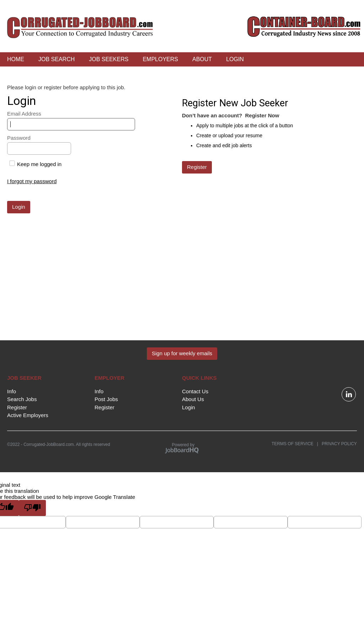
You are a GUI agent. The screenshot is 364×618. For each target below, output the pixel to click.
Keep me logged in (35, 164)
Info (12, 391)
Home (16, 59)
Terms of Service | (295, 444)
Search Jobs (22, 399)
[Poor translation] (32, 508)
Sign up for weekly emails (182, 353)
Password (19, 138)
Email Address (24, 114)
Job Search (57, 59)
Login (235, 59)
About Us (193, 399)
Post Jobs (106, 399)
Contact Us (195, 391)
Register (17, 407)
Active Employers (28, 415)
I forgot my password (32, 181)
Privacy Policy (338, 444)
